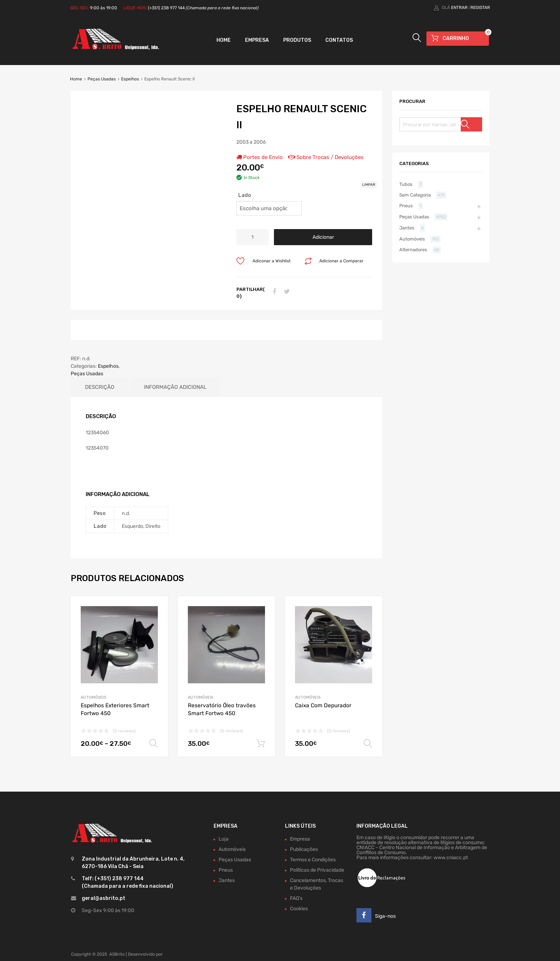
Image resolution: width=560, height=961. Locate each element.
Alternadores (413, 250)
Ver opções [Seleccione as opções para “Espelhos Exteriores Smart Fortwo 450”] (154, 744)
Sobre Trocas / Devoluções (326, 157)
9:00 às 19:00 (104, 8)
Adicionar (323, 237)
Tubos (406, 184)
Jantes (407, 228)
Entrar (459, 8)
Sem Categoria (415, 195)
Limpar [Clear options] (369, 185)
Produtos (297, 40)
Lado (245, 195)
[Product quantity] (252, 237)
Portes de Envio (260, 157)
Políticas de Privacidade (317, 870)
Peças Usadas (102, 79)
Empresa (257, 40)
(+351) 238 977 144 (203, 8)
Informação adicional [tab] (175, 387)
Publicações (304, 849)
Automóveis (94, 697)
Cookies (299, 909)
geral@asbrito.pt (104, 898)
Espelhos (130, 79)
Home (224, 40)
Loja (224, 839)
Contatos (339, 40)
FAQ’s (296, 898)
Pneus (406, 206)
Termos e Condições (313, 860)
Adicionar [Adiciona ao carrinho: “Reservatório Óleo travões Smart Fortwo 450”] (261, 744)
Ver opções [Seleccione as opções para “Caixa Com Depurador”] (368, 744)
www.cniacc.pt (451, 858)
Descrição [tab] (100, 387)
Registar (480, 8)
